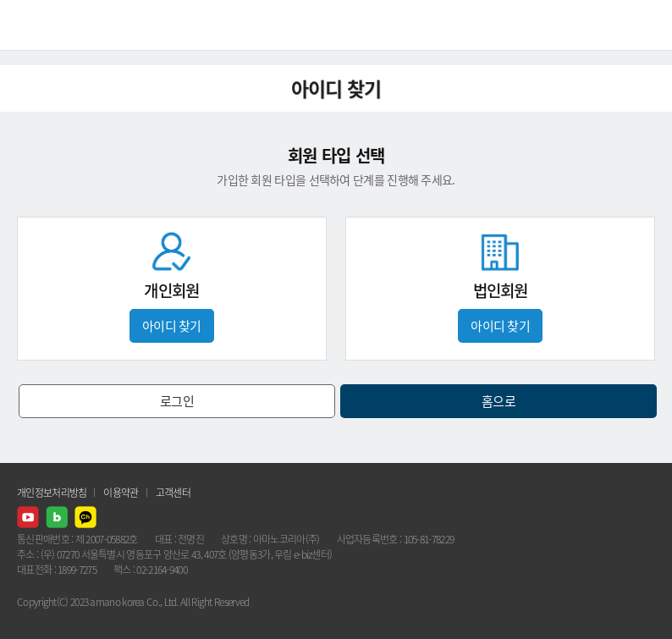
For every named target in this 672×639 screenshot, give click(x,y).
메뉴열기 (647, 25)
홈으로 (498, 401)
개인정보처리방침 (52, 493)
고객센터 (173, 493)
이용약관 (121, 493)
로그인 (177, 401)
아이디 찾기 (172, 326)
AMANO (59, 25)
